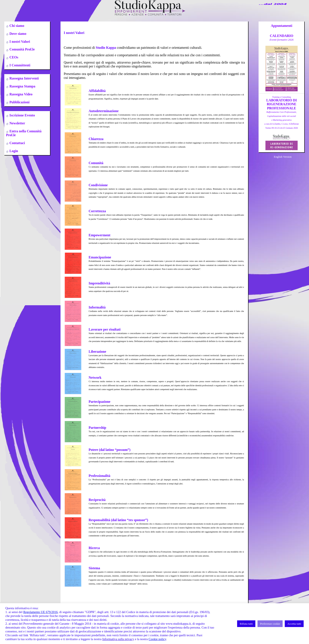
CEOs (13, 57)
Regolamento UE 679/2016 (40, 612)
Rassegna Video (20, 94)
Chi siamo (16, 26)
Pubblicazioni (19, 102)
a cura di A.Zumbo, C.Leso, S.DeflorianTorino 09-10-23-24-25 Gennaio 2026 (282, 120)
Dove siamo (17, 34)
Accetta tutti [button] (294, 624)
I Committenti (19, 65)
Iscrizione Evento (22, 115)
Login (13, 151)
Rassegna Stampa (22, 86)
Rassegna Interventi (24, 78)
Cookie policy (157, 639)
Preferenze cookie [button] (270, 624)
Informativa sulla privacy (118, 639)
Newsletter (17, 123)
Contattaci (17, 143)
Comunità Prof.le (22, 49)
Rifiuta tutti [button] (246, 624)
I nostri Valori (19, 42)
